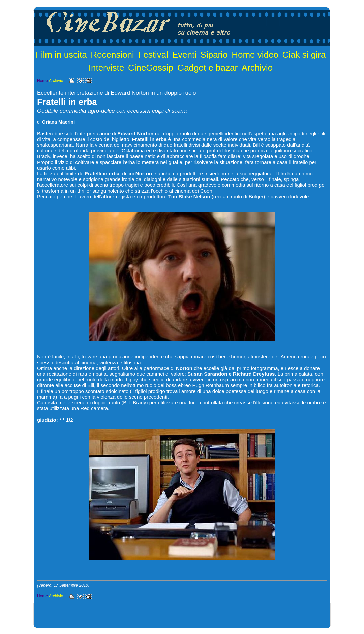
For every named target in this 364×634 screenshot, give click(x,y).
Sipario (214, 55)
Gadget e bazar (207, 68)
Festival (153, 55)
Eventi (184, 55)
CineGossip (151, 68)
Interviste (107, 68)
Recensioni (112, 55)
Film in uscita (61, 55)
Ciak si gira (304, 55)
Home (42, 81)
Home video (255, 55)
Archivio (257, 68)
